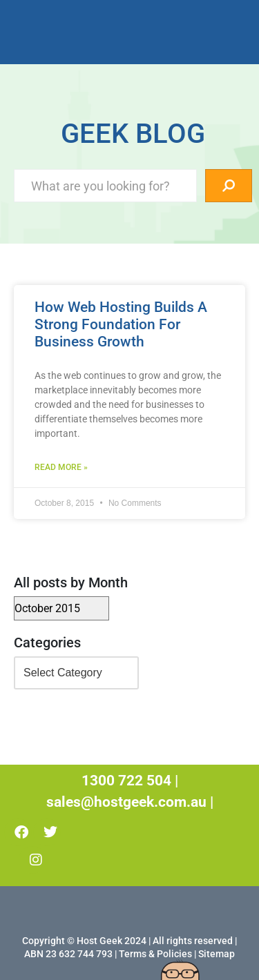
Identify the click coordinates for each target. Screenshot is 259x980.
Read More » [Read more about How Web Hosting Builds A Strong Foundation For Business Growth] (61, 467)
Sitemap (217, 954)
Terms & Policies (155, 954)
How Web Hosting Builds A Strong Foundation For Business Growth (121, 324)
